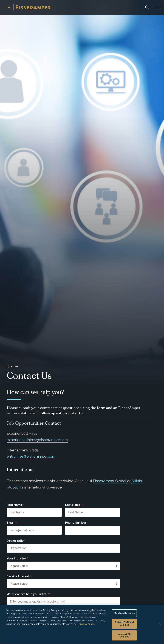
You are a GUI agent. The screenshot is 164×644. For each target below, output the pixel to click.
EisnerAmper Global (110, 481)
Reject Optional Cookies (124, 624)
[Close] (160, 624)
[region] (82, 624)
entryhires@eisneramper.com (31, 456)
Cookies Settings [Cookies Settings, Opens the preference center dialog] (124, 613)
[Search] (147, 7)
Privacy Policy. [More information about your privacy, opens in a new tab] (87, 624)
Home (13, 367)
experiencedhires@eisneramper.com (37, 440)
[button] (158, 7)
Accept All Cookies (124, 635)
